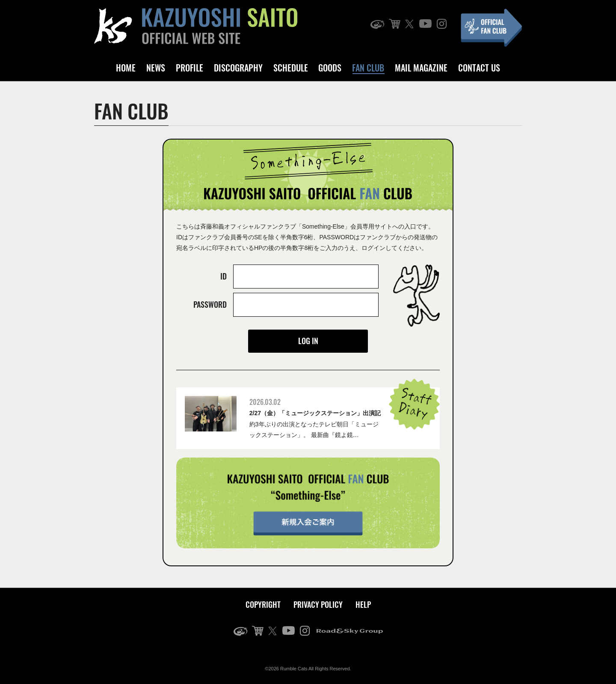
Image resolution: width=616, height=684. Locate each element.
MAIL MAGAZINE (421, 68)
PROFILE (190, 68)
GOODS (330, 68)
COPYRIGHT (263, 604)
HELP (363, 604)
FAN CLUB (368, 68)
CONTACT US (479, 68)
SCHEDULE (291, 68)
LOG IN (308, 341)
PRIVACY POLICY (318, 604)
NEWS (156, 68)
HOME (126, 68)
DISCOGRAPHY (238, 68)
